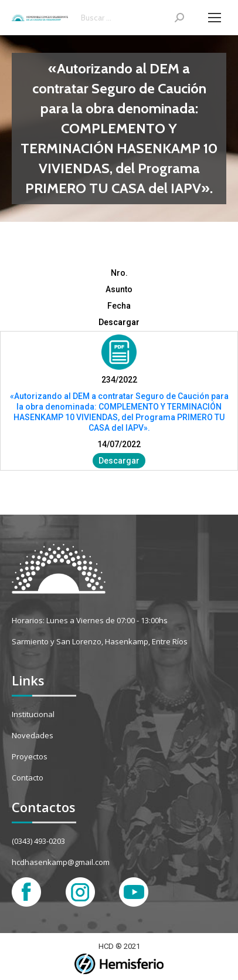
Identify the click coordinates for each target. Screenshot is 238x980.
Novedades (33, 735)
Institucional (33, 714)
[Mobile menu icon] (215, 18)
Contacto (28, 778)
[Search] (132, 18)
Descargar (119, 461)
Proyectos (30, 756)
